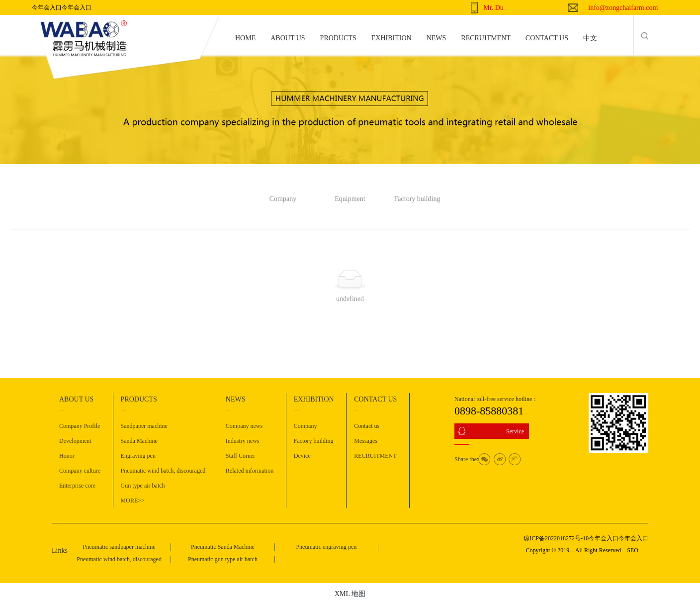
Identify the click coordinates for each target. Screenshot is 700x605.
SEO (633, 550)
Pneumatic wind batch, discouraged (119, 559)
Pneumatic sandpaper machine (119, 547)
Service (515, 431)
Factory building (417, 199)
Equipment (350, 199)
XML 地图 (350, 594)
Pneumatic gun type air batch (223, 559)
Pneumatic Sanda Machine (223, 547)
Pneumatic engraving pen (326, 547)
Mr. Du (493, 8)
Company (283, 199)
